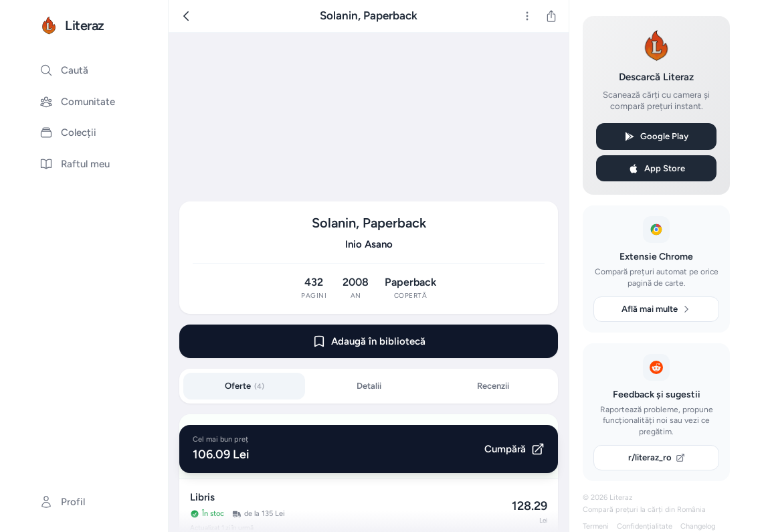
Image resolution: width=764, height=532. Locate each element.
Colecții (68, 132)
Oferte (245, 386)
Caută (64, 70)
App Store (657, 169)
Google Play (656, 137)
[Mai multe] (527, 16)
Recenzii (493, 386)
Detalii (369, 386)
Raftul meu (75, 164)
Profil (62, 502)
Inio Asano (369, 244)
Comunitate (77, 102)
